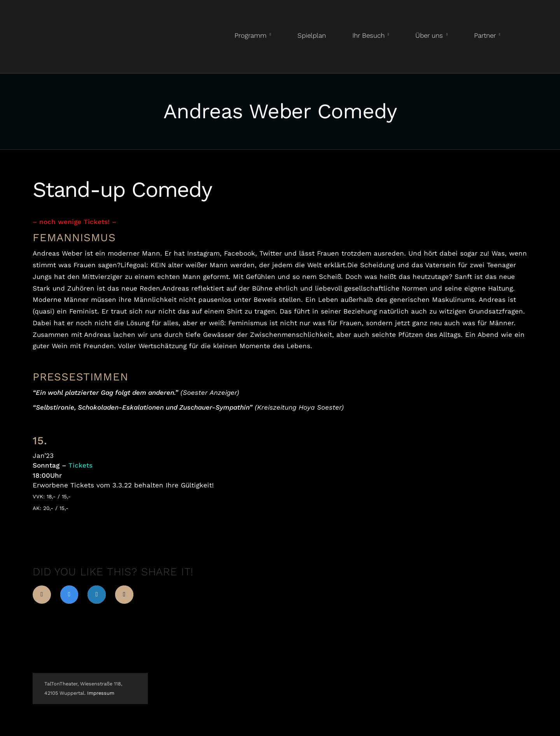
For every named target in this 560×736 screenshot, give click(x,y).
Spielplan (312, 35)
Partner (485, 35)
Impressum (101, 695)
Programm (250, 35)
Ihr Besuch (368, 35)
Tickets (80, 461)
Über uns (429, 35)
